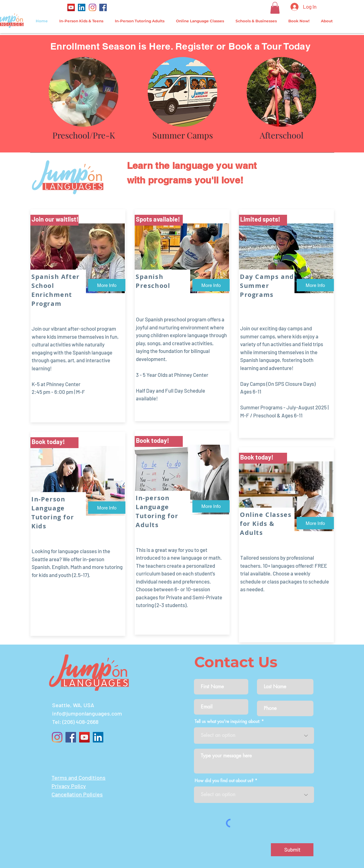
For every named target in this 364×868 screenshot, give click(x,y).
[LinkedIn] (82, 7)
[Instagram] (92, 7)
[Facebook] (103, 7)
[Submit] (292, 850)
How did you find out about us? (224, 781)
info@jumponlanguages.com (87, 713)
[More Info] (107, 285)
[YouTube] (71, 7)
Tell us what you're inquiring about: (227, 721)
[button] (275, 8)
